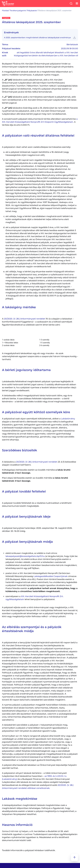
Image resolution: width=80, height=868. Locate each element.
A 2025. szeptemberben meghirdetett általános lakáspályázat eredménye (37, 38)
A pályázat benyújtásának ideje (26, 517)
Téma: (5, 44)
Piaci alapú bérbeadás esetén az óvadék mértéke (35, 479)
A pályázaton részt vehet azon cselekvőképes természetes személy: (36, 147)
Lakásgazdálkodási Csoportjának (51, 576)
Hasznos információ (17, 825)
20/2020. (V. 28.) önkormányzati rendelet (24, 319)
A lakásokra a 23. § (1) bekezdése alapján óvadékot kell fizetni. (39, 463)
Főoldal (5, 11)
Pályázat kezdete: (11, 49)
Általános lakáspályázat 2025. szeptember (31, 22)
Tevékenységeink (18, 11)
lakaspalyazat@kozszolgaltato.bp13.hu (25, 556)
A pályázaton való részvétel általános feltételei (38, 135)
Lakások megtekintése (20, 799)
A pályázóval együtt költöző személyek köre (36, 412)
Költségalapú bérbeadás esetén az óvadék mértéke (36, 471)
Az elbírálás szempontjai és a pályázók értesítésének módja (32, 629)
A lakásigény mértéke (19, 307)
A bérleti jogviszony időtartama (26, 370)
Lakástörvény (68, 419)
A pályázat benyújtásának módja (27, 542)
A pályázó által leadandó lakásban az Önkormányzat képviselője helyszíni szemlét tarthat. (39, 767)
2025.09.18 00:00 (69, 49)
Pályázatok (32, 11)
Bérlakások (72, 44)
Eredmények (11, 33)
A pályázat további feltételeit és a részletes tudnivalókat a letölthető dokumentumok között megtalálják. (37, 504)
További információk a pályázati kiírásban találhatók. (29, 850)
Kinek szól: (5, 54)
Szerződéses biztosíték (19, 450)
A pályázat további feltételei (24, 491)
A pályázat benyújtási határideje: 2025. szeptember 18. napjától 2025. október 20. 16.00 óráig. (37, 530)
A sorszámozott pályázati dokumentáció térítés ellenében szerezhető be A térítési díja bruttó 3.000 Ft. (40, 122)
